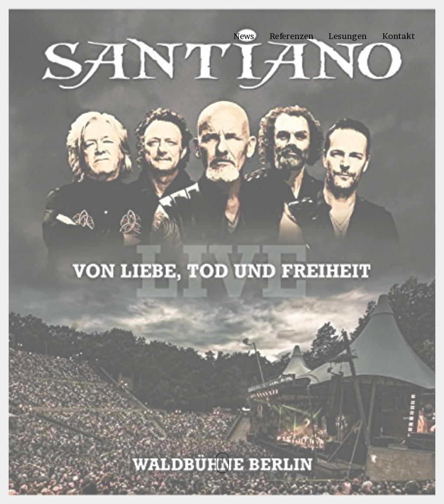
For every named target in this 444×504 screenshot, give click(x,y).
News (244, 36)
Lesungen (348, 36)
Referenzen (291, 36)
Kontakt (398, 36)
